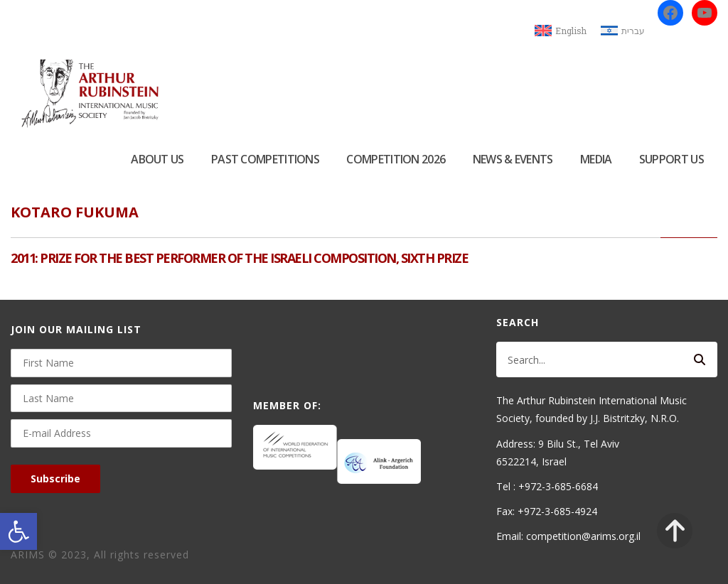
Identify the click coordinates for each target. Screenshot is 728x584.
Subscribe (55, 478)
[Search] (700, 359)
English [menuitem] (571, 31)
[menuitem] (561, 31)
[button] (18, 531)
